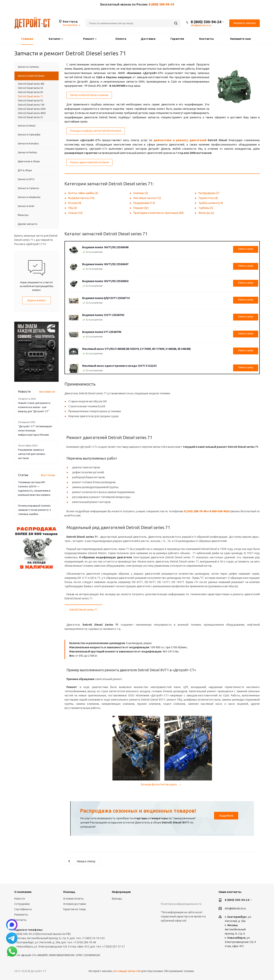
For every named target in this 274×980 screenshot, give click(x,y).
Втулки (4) (75, 203)
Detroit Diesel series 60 (31, 92)
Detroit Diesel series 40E (31, 84)
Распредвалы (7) (209, 193)
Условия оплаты (73, 899)
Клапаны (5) (141, 193)
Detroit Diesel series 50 (31, 88)
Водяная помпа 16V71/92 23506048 (105, 247)
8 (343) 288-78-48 (195, 511)
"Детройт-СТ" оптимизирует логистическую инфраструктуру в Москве (35, 430)
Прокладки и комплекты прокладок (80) (159, 213)
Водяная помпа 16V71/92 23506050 (105, 281)
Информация (121, 892)
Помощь (69, 892)
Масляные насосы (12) (147, 198)
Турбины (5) (206, 208)
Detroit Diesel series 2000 (32, 109)
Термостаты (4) (208, 198)
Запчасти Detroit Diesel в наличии (89, 95)
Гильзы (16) (75, 213)
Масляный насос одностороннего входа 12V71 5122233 (119, 366)
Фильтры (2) (206, 213)
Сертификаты (23, 909)
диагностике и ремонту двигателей (180, 140)
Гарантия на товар (74, 909)
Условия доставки (75, 904)
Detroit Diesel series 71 (83, 610)
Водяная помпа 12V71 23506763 (103, 315)
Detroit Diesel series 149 (31, 105)
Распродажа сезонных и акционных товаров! (138, 811)
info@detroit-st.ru (235, 908)
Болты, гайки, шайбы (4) (83, 193)
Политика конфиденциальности (181, 904)
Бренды (117, 899)
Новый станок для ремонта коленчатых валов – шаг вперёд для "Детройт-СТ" (34, 407)
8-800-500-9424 (219, 511)
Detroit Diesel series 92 (31, 101)
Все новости (47, 392)
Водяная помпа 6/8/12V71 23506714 (106, 298)
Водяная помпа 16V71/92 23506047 (105, 264)
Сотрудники (22, 904)
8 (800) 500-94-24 (161, 4)
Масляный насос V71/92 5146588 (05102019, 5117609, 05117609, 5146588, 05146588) (136, 349)
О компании (23, 892)
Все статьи (48, 475)
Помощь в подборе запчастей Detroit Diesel (96, 131)
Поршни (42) (141, 208)
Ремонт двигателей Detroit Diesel (89, 162)
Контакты (20, 920)
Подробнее (226, 816)
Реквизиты (21, 915)
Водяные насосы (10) (81, 198)
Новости (20, 899)
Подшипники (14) (144, 203)
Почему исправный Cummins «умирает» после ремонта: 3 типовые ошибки (34, 510)
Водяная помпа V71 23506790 (102, 332)
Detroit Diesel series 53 (31, 117)
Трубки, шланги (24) (211, 203)
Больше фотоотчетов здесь (161, 784)
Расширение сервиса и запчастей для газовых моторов (32, 454)
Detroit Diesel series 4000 (32, 113)
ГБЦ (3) (73, 208)
